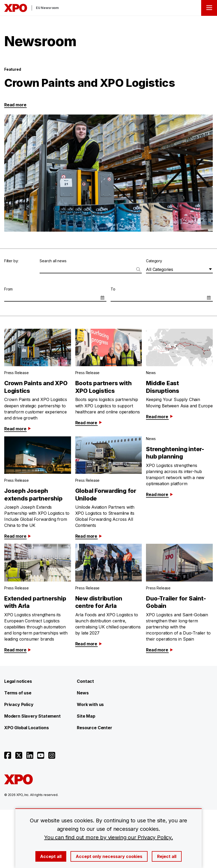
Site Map (86, 716)
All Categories (159, 269)
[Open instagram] (52, 755)
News (83, 693)
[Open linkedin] (30, 755)
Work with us (90, 704)
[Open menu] (209, 8)
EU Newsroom (47, 8)
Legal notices (18, 681)
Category (154, 261)
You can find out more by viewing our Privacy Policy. (108, 837)
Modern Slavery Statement (32, 716)
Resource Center (94, 728)
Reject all (167, 856)
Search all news (53, 261)
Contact (85, 681)
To (113, 289)
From (8, 289)
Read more (15, 105)
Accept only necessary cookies (109, 856)
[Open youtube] (41, 755)
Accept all (51, 856)
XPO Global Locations (26, 728)
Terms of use (18, 693)
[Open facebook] (8, 755)
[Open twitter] (19, 755)
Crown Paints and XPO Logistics (89, 83)
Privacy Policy (19, 704)
